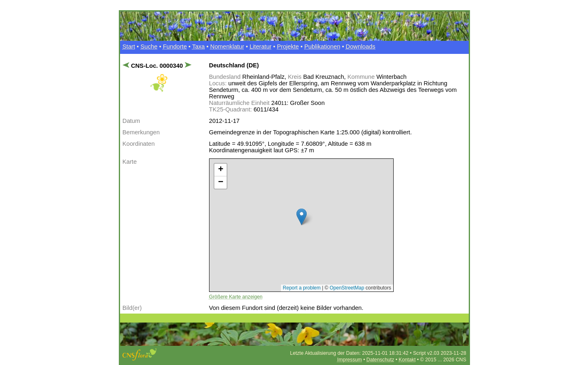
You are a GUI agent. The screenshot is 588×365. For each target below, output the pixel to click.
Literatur (261, 47)
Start (129, 47)
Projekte (288, 47)
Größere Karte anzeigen (236, 297)
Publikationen (322, 47)
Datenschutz (380, 360)
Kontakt (407, 360)
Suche (149, 47)
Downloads (361, 47)
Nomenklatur (227, 47)
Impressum (350, 360)
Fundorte (175, 47)
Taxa (199, 47)
